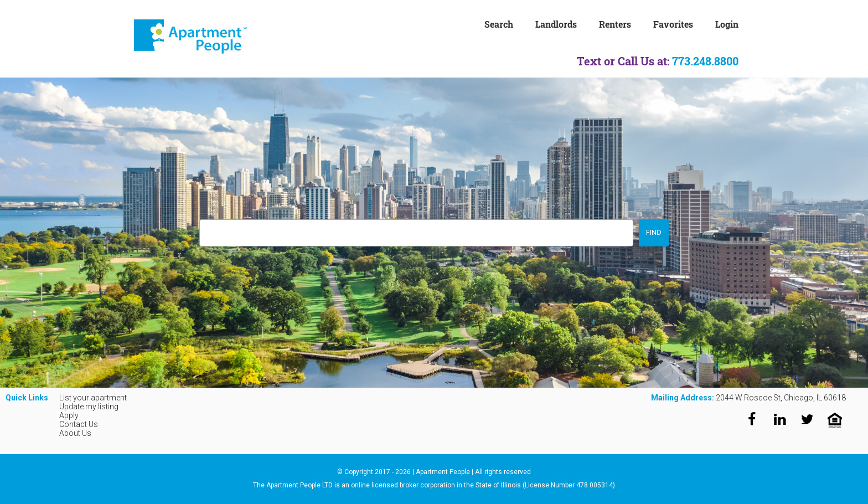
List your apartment (93, 398)
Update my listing (89, 407)
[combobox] (416, 233)
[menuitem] (510, 23)
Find (654, 232)
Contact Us (79, 424)
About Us (75, 433)
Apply (69, 415)
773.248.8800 (705, 61)
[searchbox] (205, 229)
